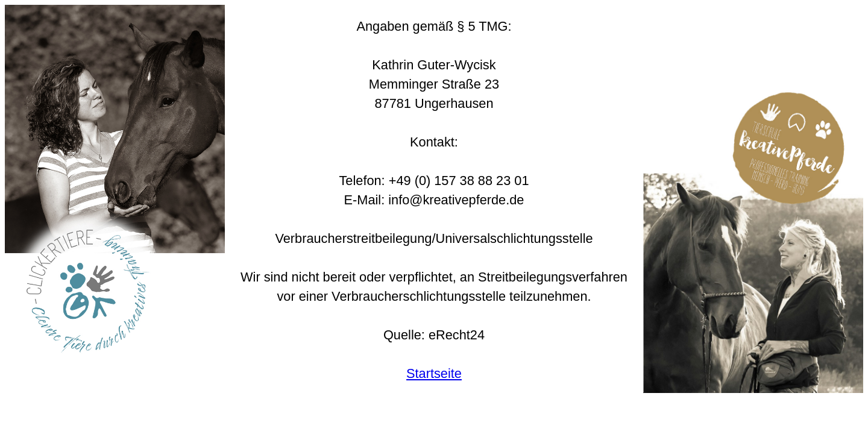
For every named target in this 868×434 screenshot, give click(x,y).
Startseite (434, 373)
